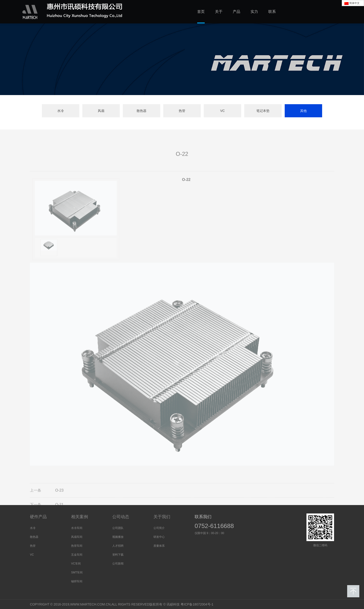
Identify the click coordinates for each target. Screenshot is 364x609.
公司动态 (121, 517)
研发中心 (159, 537)
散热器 (142, 111)
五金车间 (77, 555)
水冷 (61, 111)
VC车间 (76, 564)
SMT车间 (77, 572)
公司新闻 (118, 564)
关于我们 (162, 517)
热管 (182, 111)
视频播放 (118, 537)
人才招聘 (118, 546)
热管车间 (77, 546)
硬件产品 (38, 517)
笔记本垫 (263, 111)
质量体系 (159, 546)
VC (222, 111)
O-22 (186, 189)
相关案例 (80, 517)
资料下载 (118, 555)
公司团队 (118, 528)
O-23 (59, 500)
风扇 (101, 111)
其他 (303, 111)
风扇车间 (77, 537)
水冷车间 (77, 528)
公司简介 (159, 528)
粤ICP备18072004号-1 (197, 604)
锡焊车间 (77, 581)
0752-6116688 (214, 526)
